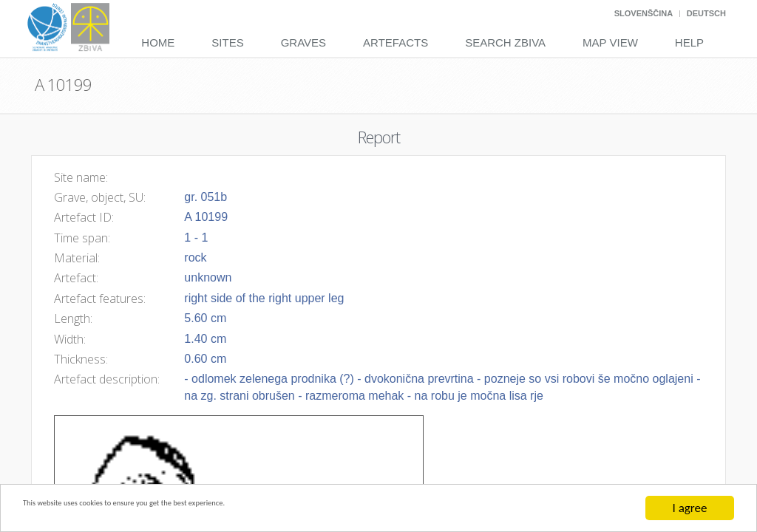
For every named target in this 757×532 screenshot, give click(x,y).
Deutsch (706, 13)
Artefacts (396, 42)
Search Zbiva (505, 42)
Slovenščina (644, 13)
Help (689, 42)
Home (158, 42)
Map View (610, 42)
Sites (227, 42)
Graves (303, 42)
